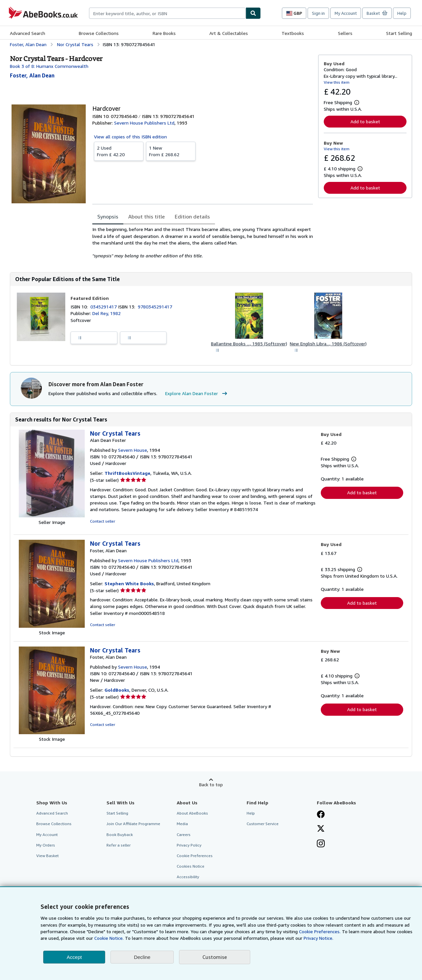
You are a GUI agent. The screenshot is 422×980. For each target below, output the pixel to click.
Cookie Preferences (195, 856)
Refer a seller (119, 845)
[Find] (253, 13)
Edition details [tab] (192, 216)
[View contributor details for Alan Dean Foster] (32, 75)
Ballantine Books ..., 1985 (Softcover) (249, 344)
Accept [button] (74, 957)
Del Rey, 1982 (106, 313)
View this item (337, 82)
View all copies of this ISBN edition (130, 137)
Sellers (345, 33)
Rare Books (164, 33)
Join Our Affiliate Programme (133, 824)
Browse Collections (99, 33)
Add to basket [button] (365, 121)
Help (402, 13)
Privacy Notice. (318, 938)
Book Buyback (120, 835)
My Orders (46, 845)
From (119, 151)
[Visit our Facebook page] (321, 815)
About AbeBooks (192, 813)
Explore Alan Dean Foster (197, 393)
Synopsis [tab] (108, 216)
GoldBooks (117, 690)
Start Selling (399, 33)
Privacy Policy (189, 845)
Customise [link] (215, 957)
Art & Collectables (229, 33)
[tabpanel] (203, 243)
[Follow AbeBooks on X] (321, 829)
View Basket (47, 856)
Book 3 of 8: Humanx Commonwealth (49, 66)
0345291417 (104, 307)
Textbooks (293, 33)
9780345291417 (155, 307)
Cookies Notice (191, 866)
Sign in (318, 13)
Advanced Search (28, 33)
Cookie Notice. (109, 938)
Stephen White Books (129, 583)
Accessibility (188, 877)
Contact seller (103, 521)
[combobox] (167, 13)
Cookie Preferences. (320, 931)
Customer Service (263, 824)
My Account (346, 13)
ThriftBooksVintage (127, 473)
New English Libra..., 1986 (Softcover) (328, 344)
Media (182, 824)
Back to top (211, 784)
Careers (184, 835)
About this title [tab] (147, 216)
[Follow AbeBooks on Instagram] (321, 844)
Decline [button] (142, 957)
